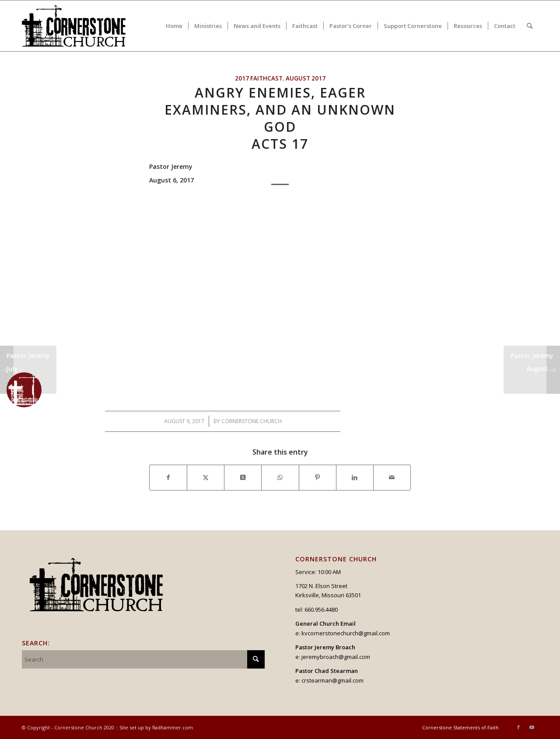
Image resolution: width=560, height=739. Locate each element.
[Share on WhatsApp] (280, 477)
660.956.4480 (321, 609)
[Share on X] (206, 477)
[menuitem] (174, 26)
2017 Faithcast (259, 78)
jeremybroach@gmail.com (336, 657)
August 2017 (306, 78)
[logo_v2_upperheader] (79, 26)
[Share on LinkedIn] (355, 477)
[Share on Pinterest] (318, 477)
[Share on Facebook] (168, 477)
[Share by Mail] (392, 477)
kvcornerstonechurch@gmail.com (346, 633)
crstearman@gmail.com (332, 680)
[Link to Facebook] (518, 727)
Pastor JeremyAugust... (532, 362)
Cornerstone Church (252, 421)
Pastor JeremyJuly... (28, 373)
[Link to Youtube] (532, 727)
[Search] (530, 26)
